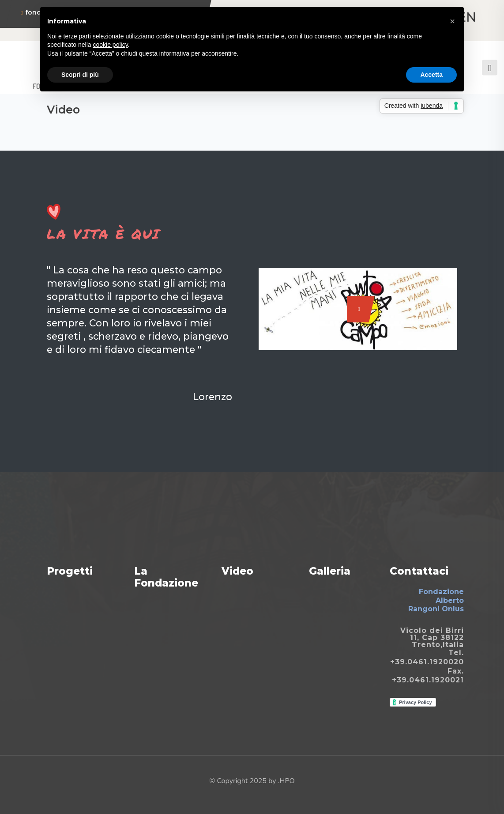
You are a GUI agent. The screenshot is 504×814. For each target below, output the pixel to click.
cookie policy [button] (111, 45)
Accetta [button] (431, 75)
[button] (452, 21)
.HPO (286, 781)
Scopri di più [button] (80, 75)
